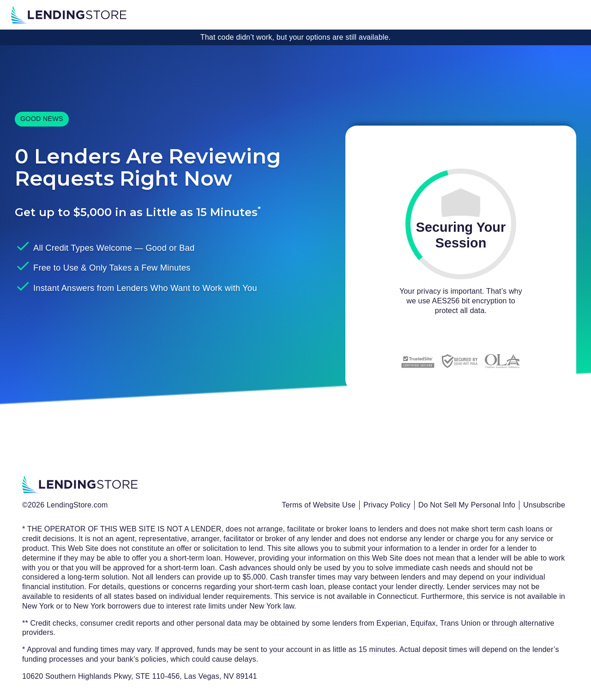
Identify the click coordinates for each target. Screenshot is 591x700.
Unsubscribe (544, 505)
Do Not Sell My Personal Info (467, 505)
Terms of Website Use (319, 505)
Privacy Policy (387, 505)
